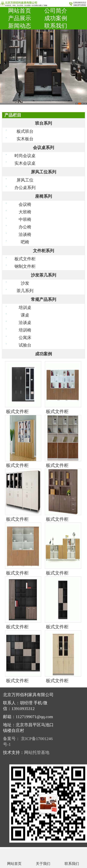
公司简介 (56, 11)
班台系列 (43, 123)
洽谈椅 (25, 234)
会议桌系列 (43, 148)
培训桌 (25, 308)
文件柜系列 (43, 251)
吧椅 (25, 242)
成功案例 (56, 18)
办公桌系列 (25, 188)
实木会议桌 (25, 163)
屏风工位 (25, 180)
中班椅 (25, 219)
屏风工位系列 (43, 172)
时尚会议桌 (25, 156)
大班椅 (25, 212)
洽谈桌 (25, 323)
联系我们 (56, 26)
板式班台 (25, 131)
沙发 (25, 283)
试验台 (25, 345)
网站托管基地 (37, 752)
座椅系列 (43, 196)
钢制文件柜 (25, 266)
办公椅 (25, 227)
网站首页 (20, 11)
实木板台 (25, 139)
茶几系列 (25, 291)
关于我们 (43, 863)
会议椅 (25, 204)
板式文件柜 (25, 259)
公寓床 (25, 338)
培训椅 (25, 330)
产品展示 (20, 18)
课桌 (25, 315)
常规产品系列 (43, 299)
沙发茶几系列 (43, 275)
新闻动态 (20, 26)
